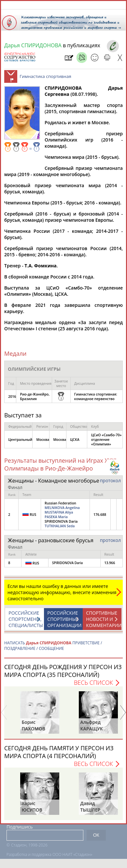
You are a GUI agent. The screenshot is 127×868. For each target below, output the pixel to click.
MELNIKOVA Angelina (62, 511)
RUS (29, 518)
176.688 (100, 518)
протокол (110, 484)
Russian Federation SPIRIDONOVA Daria (62, 518)
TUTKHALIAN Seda (60, 529)
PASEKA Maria (56, 520)
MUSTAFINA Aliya (59, 516)
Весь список (93, 686)
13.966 (110, 566)
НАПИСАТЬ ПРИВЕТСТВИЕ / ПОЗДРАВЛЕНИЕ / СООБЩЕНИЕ (53, 649)
